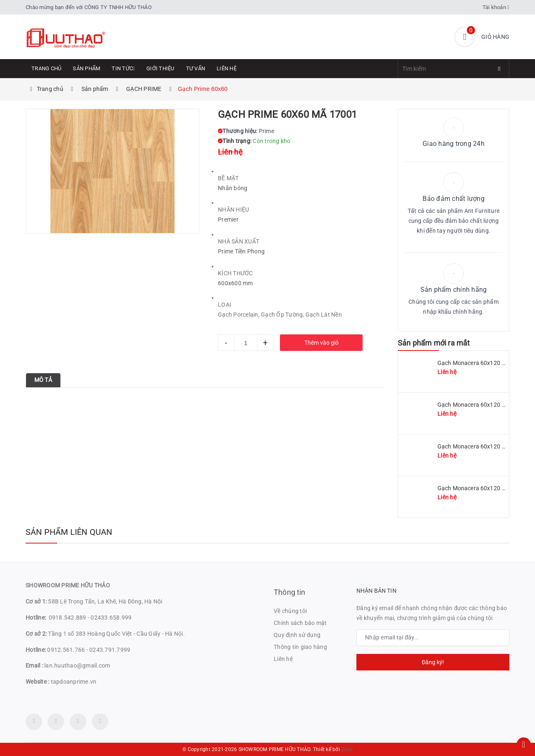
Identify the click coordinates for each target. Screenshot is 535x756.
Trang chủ (46, 68)
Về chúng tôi (290, 611)
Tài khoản (496, 7)
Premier (228, 219)
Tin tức (123, 68)
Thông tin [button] (290, 592)
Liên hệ (227, 68)
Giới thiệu (160, 68)
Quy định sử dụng (297, 635)
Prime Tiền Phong (241, 251)
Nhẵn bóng (233, 188)
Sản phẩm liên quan (69, 532)
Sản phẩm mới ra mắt (434, 343)
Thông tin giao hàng (300, 647)
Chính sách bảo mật (300, 623)
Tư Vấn (196, 68)
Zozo (347, 749)
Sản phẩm (86, 68)
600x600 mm (235, 283)
